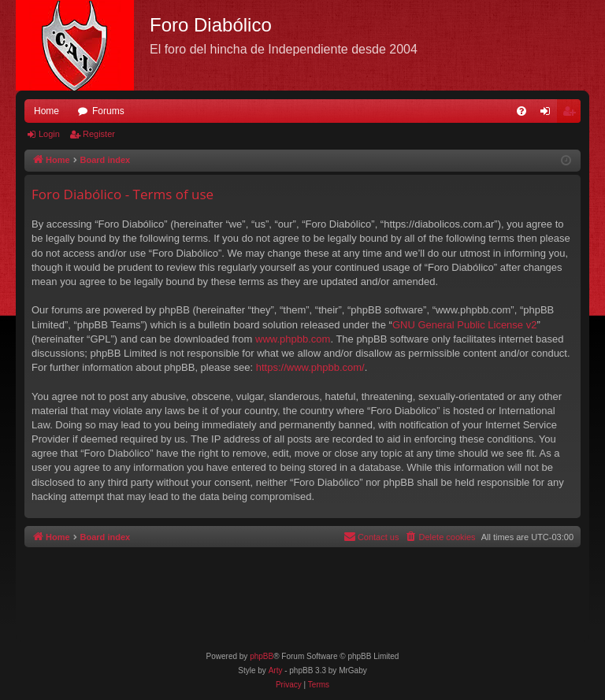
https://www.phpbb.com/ (310, 367)
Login (49, 134)
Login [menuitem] (549, 114)
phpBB (262, 656)
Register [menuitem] (572, 114)
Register (99, 134)
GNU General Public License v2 (465, 325)
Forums (108, 111)
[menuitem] (521, 111)
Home (46, 111)
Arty (276, 670)
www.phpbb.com (293, 339)
